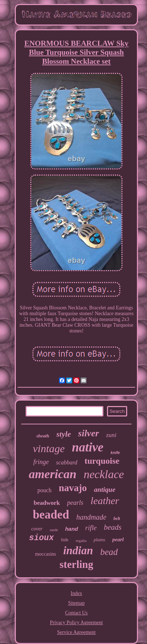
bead (109, 552)
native (88, 447)
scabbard (67, 462)
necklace (104, 474)
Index (76, 593)
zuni (111, 435)
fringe (41, 462)
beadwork (47, 503)
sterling (76, 564)
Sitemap (76, 603)
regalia (81, 541)
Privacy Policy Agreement (77, 623)
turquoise (102, 461)
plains (99, 540)
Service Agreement (77, 632)
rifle (91, 528)
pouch (44, 490)
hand (72, 529)
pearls (75, 503)
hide (65, 540)
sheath (43, 436)
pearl (118, 539)
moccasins (45, 554)
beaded (51, 515)
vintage (49, 448)
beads (113, 527)
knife (115, 453)
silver (89, 433)
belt (117, 519)
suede (54, 530)
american (53, 474)
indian (78, 550)
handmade (91, 517)
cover (37, 529)
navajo (73, 488)
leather (105, 501)
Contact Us (77, 613)
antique (105, 489)
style (63, 434)
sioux (41, 538)
